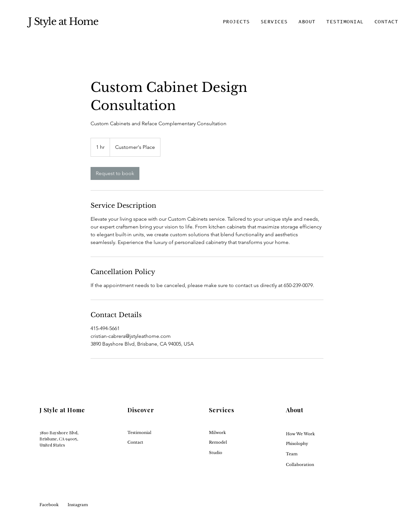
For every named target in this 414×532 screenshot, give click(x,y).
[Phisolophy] (309, 444)
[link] (115, 173)
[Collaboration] (309, 465)
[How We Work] (309, 434)
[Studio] (232, 453)
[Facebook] (59, 505)
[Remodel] (232, 443)
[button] (236, 22)
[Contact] (151, 443)
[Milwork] (232, 433)
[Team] (309, 454)
